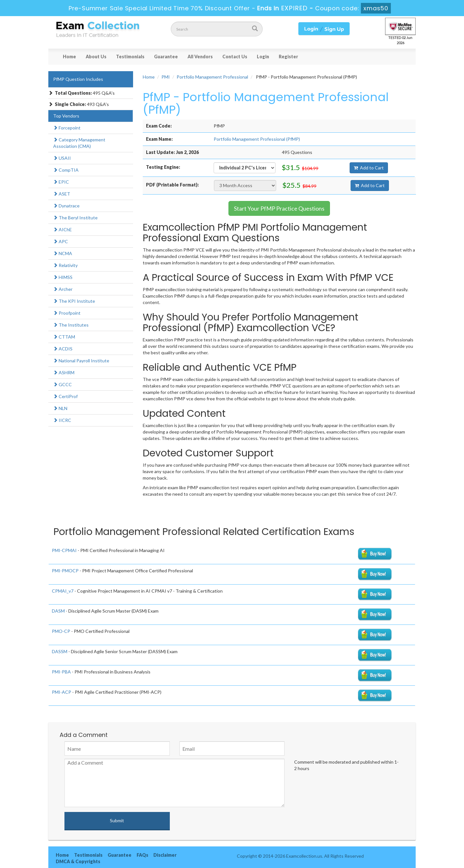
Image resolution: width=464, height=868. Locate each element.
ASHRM (64, 372)
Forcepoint (67, 128)
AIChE (63, 229)
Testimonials (130, 57)
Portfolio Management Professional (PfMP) (257, 139)
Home (69, 57)
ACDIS (63, 349)
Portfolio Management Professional (212, 77)
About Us (96, 57)
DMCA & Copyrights (78, 861)
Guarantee (166, 57)
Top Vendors (66, 116)
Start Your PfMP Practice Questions (279, 208)
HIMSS (63, 277)
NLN (60, 408)
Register (288, 57)
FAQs (142, 855)
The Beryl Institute (75, 218)
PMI (166, 77)
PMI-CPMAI (64, 550)
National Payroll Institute (81, 361)
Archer (63, 289)
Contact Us (235, 57)
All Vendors (200, 57)
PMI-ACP (62, 692)
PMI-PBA (61, 672)
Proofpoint (67, 313)
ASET (62, 194)
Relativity (65, 265)
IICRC (62, 420)
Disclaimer (165, 855)
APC (61, 241)
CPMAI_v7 (63, 591)
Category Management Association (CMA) (79, 143)
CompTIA (66, 170)
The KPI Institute (74, 301)
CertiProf (65, 396)
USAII (62, 158)
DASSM (60, 651)
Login (263, 57)
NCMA (63, 253)
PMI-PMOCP (65, 571)
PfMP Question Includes (78, 79)
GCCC (63, 384)
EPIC (61, 182)
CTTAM (64, 337)
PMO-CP (61, 631)
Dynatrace (66, 206)
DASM (58, 611)
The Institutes (71, 325)
